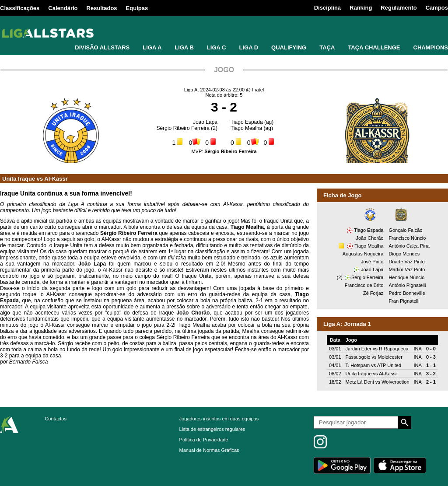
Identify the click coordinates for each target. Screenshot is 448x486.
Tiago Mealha (246, 128)
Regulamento (399, 8)
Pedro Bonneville (407, 293)
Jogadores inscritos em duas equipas (219, 419)
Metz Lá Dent (360, 382)
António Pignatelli (407, 285)
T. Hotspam (358, 365)
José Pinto (372, 262)
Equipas (137, 8)
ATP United (389, 365)
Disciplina (327, 8)
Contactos (56, 419)
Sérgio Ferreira (367, 277)
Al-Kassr (56, 179)
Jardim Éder (359, 349)
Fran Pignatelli (404, 301)
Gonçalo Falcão (405, 230)
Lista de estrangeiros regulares (212, 429)
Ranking (361, 8)
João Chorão (369, 238)
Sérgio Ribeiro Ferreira (183, 128)
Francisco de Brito (364, 285)
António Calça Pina (409, 246)
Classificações (20, 8)
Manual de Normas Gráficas (209, 450)
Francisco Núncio (407, 238)
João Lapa (205, 122)
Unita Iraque (19, 179)
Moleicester (390, 357)
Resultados (102, 8)
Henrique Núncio (406, 277)
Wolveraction (395, 382)
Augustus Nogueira (363, 254)
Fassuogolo (358, 357)
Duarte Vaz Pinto (406, 262)
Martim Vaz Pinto (407, 269)
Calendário (63, 8)
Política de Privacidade (204, 440)
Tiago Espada (247, 122)
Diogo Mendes (404, 254)
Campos (437, 8)
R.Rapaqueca (394, 349)
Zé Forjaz (373, 293)
